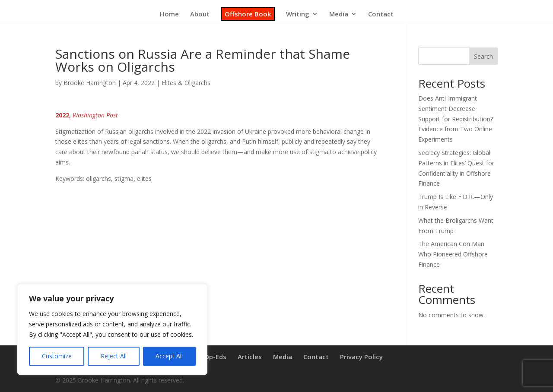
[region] (112, 329)
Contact (381, 14)
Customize (57, 356)
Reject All (114, 356)
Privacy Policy (361, 357)
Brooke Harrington (90, 83)
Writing (298, 14)
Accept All (169, 356)
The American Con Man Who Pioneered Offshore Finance (453, 254)
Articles (250, 357)
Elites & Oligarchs (186, 83)
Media (339, 14)
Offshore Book (248, 14)
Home (169, 14)
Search (483, 56)
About (200, 14)
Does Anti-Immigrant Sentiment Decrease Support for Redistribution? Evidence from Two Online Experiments (456, 119)
